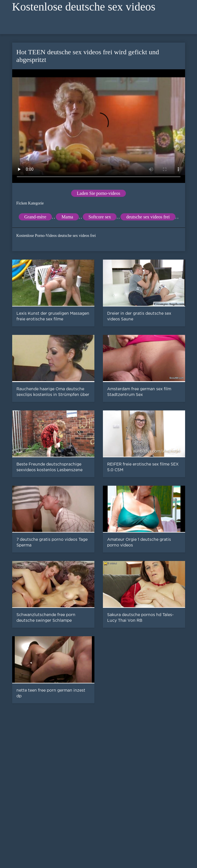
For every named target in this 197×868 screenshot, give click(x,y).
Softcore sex (100, 217)
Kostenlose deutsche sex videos (84, 7)
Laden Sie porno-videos (98, 193)
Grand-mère (35, 217)
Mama (67, 217)
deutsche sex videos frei (148, 217)
